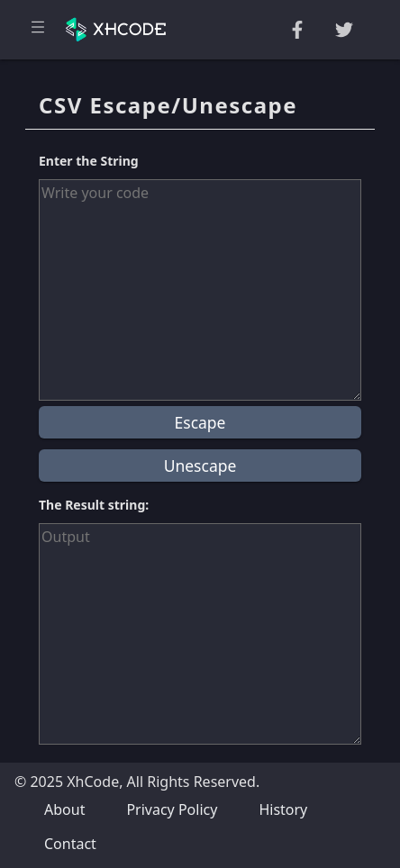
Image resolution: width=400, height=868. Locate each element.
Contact (70, 844)
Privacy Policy (172, 809)
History (283, 809)
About (64, 809)
